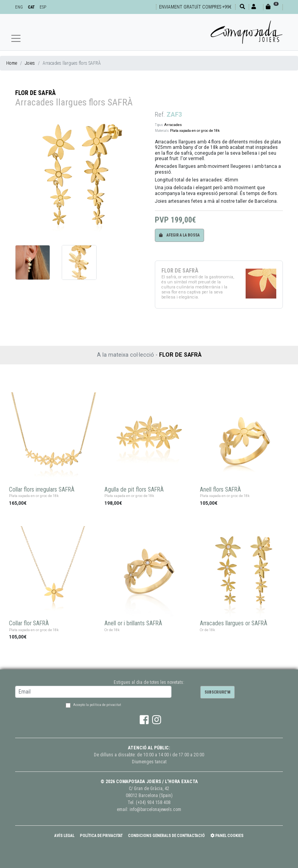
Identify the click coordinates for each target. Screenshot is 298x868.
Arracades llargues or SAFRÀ (234, 623)
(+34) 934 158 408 (153, 802)
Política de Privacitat (101, 836)
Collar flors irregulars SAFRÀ (42, 490)
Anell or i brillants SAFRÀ (133, 623)
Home (12, 63)
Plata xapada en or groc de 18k (195, 130)
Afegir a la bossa (179, 235)
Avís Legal (64, 836)
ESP (43, 7)
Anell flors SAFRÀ (220, 490)
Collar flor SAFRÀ (29, 623)
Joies (30, 63)
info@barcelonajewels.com (155, 809)
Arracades (173, 125)
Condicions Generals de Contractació (166, 836)
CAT (31, 7)
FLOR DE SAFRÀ (36, 93)
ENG (19, 7)
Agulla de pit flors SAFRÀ (134, 490)
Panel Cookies (227, 836)
